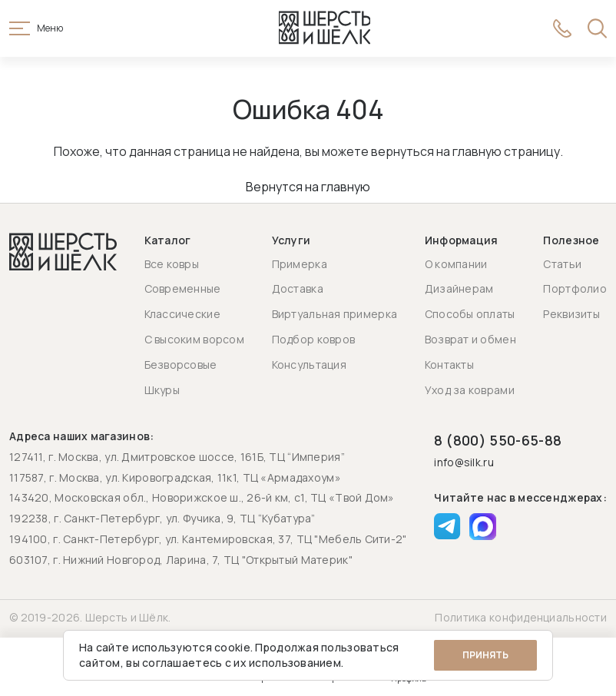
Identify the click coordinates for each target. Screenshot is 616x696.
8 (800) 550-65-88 (498, 440)
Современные (183, 288)
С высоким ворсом (194, 339)
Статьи (562, 264)
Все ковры (172, 264)
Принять (485, 655)
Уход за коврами (470, 390)
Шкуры (162, 390)
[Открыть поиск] (597, 29)
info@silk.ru (464, 463)
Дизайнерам (459, 288)
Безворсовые (181, 365)
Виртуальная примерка (335, 314)
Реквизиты (571, 314)
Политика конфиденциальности (521, 617)
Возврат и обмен (470, 339)
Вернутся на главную (308, 188)
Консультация (309, 365)
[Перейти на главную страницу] (325, 29)
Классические (182, 314)
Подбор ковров (314, 339)
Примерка (300, 264)
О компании (456, 264)
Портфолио (575, 288)
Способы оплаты (470, 314)
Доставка (298, 288)
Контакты (449, 365)
